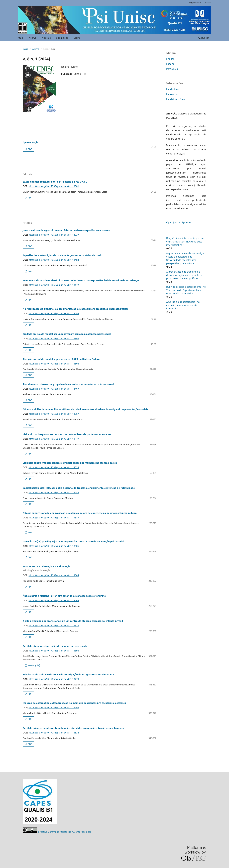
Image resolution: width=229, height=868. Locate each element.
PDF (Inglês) (34, 665)
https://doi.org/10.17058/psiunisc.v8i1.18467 (54, 389)
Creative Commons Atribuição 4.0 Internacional (65, 832)
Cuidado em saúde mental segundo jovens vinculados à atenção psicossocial (67, 334)
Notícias (46, 38)
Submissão (62, 38)
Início (25, 49)
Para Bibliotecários (175, 99)
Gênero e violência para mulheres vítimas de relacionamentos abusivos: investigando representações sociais (85, 409)
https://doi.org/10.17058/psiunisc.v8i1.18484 (54, 260)
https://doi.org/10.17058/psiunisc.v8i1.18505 (54, 546)
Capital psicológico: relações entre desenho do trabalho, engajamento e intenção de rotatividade (79, 488)
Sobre (77, 38)
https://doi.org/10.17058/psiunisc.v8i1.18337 (54, 235)
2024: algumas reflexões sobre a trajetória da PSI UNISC (55, 182)
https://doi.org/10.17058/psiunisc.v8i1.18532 (54, 733)
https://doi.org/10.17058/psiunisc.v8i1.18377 (54, 439)
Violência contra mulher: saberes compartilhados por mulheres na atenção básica (70, 463)
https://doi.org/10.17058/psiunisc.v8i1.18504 (54, 575)
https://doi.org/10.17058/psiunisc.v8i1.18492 (54, 707)
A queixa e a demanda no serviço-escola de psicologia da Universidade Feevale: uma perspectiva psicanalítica (185, 258)
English (170, 59)
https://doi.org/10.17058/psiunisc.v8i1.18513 (54, 625)
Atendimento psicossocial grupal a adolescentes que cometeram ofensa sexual (68, 384)
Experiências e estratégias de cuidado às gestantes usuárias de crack (62, 255)
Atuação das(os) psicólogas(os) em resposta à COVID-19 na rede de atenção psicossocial (73, 541)
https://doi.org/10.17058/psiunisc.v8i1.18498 (54, 313)
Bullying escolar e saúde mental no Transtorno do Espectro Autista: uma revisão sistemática (186, 290)
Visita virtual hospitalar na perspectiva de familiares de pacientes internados (67, 434)
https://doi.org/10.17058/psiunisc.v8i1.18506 (54, 364)
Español (171, 64)
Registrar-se (195, 3)
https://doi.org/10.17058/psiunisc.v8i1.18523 (54, 467)
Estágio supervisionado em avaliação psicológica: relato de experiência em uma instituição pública (80, 513)
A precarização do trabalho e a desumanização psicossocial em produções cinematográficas (76, 309)
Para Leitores (173, 89)
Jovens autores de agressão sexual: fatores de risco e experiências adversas (66, 230)
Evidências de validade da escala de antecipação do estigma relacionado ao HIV (68, 674)
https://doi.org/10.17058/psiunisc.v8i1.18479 (54, 679)
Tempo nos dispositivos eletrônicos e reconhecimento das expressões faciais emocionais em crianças (81, 280)
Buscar (204, 38)
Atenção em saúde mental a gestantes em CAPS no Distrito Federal (61, 359)
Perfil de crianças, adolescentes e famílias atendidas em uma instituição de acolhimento (73, 728)
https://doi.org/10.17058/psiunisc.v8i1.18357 (54, 414)
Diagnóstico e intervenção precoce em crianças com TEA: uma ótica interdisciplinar (186, 241)
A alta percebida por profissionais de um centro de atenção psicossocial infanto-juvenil (73, 621)
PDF (30, 149)
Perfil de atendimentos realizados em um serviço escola (55, 646)
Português (172, 69)
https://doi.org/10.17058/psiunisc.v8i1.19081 (54, 186)
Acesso (208, 3)
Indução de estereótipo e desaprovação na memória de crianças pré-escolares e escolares (74, 703)
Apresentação (31, 142)
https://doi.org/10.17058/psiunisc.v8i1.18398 (54, 651)
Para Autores (173, 94)
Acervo (33, 38)
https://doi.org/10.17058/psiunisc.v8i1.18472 (54, 285)
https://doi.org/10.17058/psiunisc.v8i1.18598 (54, 338)
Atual (21, 38)
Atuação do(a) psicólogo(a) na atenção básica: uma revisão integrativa (183, 305)
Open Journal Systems (179, 222)
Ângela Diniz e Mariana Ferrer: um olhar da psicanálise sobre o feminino (64, 596)
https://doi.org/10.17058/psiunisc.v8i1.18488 (54, 492)
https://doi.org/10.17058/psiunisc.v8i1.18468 (54, 600)
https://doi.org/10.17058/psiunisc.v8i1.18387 (54, 518)
